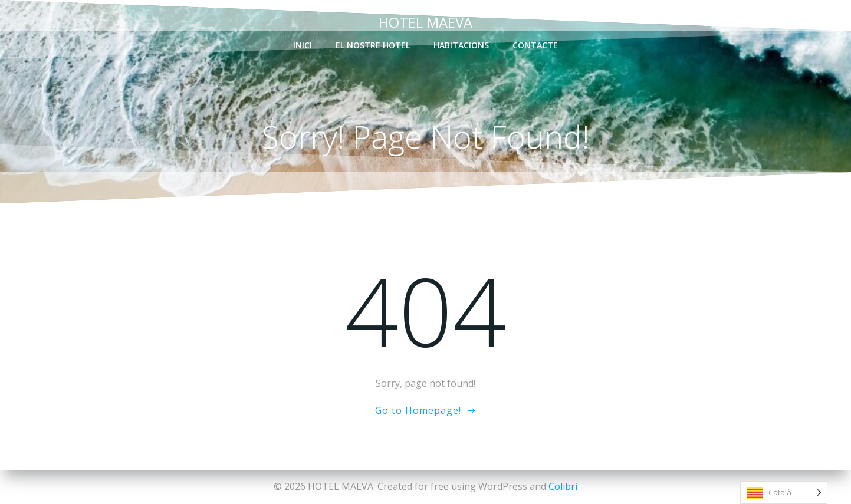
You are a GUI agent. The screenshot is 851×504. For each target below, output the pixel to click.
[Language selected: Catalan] (784, 493)
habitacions (461, 45)
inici (303, 45)
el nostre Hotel (373, 45)
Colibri (563, 486)
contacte (535, 45)
